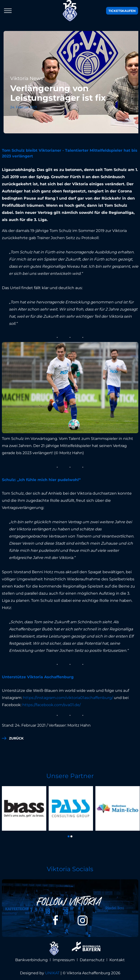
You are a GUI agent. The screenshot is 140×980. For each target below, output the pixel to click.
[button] (69, 836)
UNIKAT (52, 973)
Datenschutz (92, 960)
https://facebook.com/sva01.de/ (51, 705)
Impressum (64, 960)
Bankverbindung (31, 960)
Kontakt (117, 960)
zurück (16, 738)
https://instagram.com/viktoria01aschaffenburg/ (68, 698)
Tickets (122, 11)
